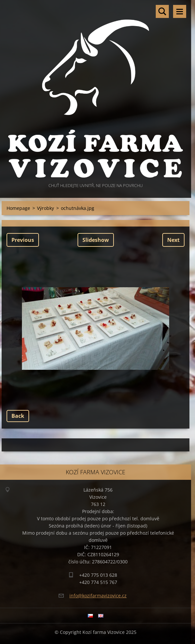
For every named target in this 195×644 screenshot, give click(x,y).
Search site (162, 11)
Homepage (18, 208)
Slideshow (96, 240)
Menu (180, 11)
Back (18, 416)
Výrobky (45, 208)
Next (173, 240)
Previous (23, 240)
